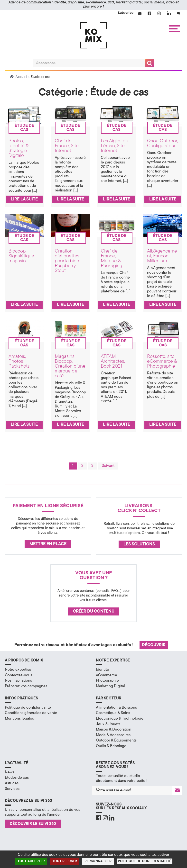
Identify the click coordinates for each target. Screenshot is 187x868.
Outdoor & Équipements (116, 741)
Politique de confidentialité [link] (145, 861)
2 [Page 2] (82, 466)
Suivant (108, 466)
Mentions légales (19, 719)
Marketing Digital (110, 686)
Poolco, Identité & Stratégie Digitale (19, 148)
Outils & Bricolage (111, 746)
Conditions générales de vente (31, 713)
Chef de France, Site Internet (67, 146)
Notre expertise (18, 670)
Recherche (150, 63)
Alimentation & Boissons (116, 708)
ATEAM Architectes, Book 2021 (113, 362)
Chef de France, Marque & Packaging (112, 259)
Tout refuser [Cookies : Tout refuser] (65, 861)
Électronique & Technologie (120, 719)
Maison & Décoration (114, 730)
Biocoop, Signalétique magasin (21, 256)
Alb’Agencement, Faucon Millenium (162, 256)
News (9, 772)
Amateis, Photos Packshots (19, 362)
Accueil (21, 77)
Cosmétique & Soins (113, 713)
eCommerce (107, 675)
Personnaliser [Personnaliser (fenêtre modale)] (98, 861)
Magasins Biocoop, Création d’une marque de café (70, 366)
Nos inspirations (18, 681)
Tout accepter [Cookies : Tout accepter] (31, 861)
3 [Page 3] (92, 466)
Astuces (12, 783)
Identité (103, 670)
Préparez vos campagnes (26, 686)
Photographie (107, 681)
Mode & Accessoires (113, 735)
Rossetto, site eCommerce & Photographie (162, 362)
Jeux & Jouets (108, 724)
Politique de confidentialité (28, 708)
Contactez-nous (19, 675)
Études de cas (17, 778)
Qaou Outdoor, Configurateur (162, 144)
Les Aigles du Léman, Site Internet (115, 146)
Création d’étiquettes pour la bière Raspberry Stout (68, 261)
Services (12, 789)
